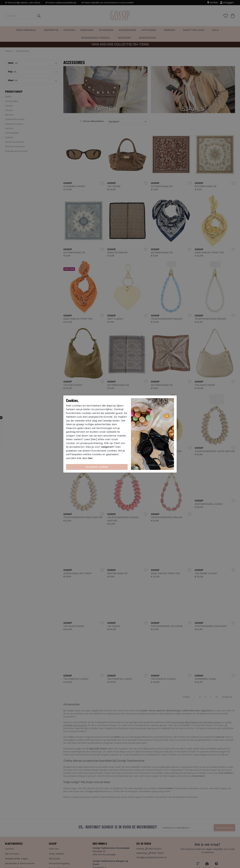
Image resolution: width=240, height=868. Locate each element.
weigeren (107, 447)
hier (90, 458)
